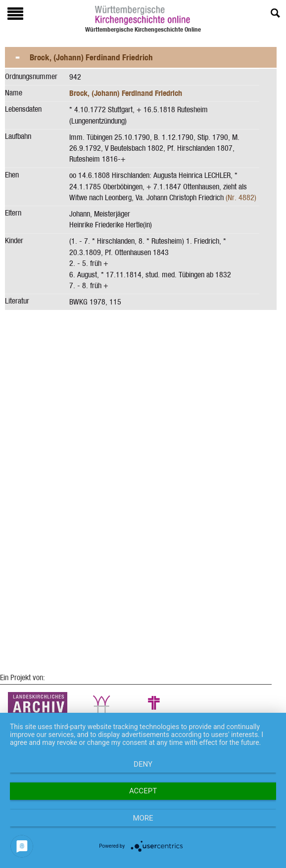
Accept (143, 791)
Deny (143, 764)
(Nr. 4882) (241, 197)
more (143, 818)
